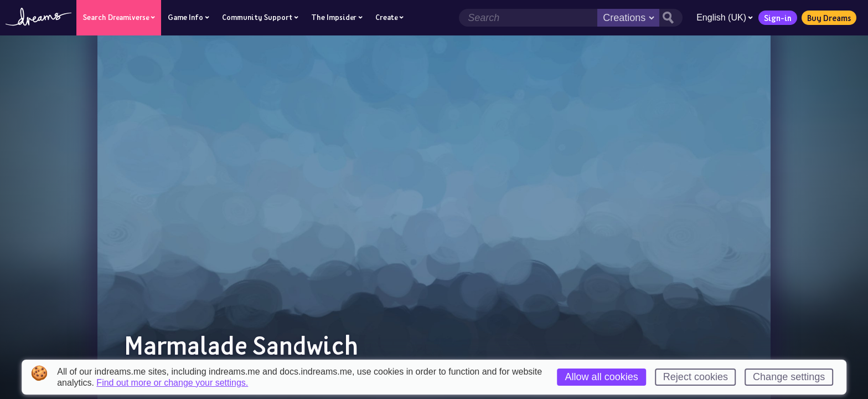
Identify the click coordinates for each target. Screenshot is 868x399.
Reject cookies (696, 377)
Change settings (789, 377)
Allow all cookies (602, 377)
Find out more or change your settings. (172, 383)
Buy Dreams (829, 18)
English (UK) (725, 17)
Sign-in (778, 18)
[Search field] (528, 18)
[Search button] (671, 18)
